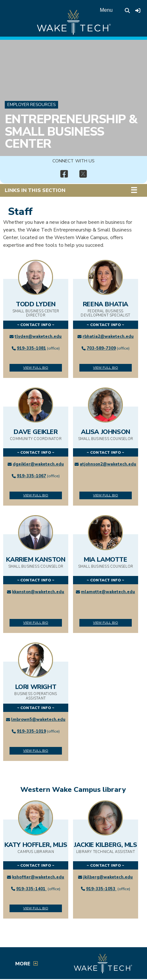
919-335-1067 (31, 476)
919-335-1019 (31, 731)
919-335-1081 (31, 348)
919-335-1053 (101, 889)
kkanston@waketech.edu (38, 592)
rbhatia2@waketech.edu (108, 337)
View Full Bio (36, 368)
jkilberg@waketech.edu (108, 877)
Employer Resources (31, 105)
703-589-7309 (101, 348)
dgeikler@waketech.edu (38, 464)
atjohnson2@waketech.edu (108, 464)
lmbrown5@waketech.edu (38, 720)
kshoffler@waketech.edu (38, 877)
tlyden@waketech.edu (38, 337)
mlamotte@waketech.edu (108, 592)
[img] (64, 174)
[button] (139, 190)
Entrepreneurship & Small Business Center (71, 131)
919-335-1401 (31, 889)
